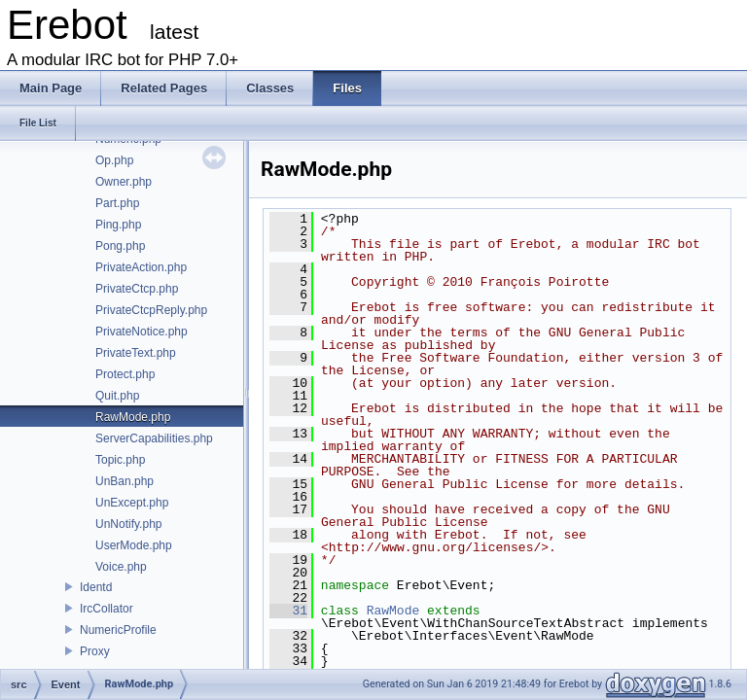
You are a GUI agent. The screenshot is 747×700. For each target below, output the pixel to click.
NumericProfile (118, 630)
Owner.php (124, 182)
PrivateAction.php (141, 267)
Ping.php (118, 225)
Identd (96, 587)
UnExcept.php (132, 503)
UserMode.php (134, 545)
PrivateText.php (136, 353)
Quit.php (117, 396)
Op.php (114, 160)
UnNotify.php (128, 524)
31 (288, 611)
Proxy (95, 651)
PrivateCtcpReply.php (151, 310)
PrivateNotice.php (142, 332)
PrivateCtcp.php (137, 289)
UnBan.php (124, 481)
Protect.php (125, 374)
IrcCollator (107, 609)
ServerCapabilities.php (154, 438)
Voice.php (121, 567)
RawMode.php (133, 417)
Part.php (117, 203)
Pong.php (120, 246)
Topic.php (120, 460)
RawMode (393, 611)
